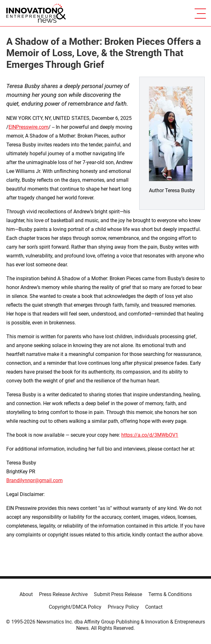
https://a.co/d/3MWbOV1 (150, 435)
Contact (154, 607)
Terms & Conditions (170, 594)
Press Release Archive (63, 594)
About (26, 594)
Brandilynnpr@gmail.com (34, 480)
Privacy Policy (123, 607)
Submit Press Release (118, 594)
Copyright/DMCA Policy (75, 607)
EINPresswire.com (29, 127)
